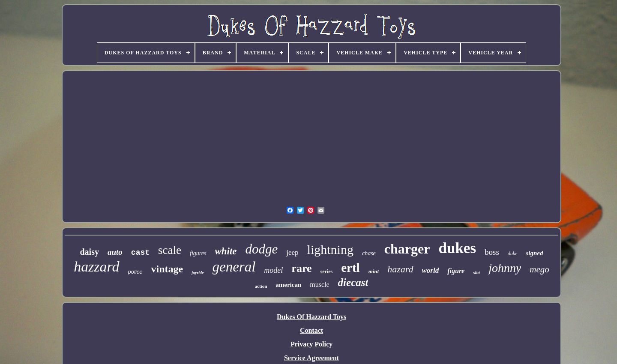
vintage (167, 269)
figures (198, 253)
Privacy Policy (311, 344)
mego (539, 269)
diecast (353, 282)
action (261, 286)
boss (492, 252)
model (273, 270)
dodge (262, 249)
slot (476, 272)
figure (456, 271)
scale (170, 250)
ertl (350, 268)
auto (115, 252)
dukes (457, 248)
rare (301, 268)
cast (140, 253)
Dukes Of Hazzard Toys (311, 317)
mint (374, 271)
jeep (292, 252)
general (234, 267)
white (226, 251)
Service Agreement (311, 358)
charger (407, 249)
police (135, 272)
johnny (505, 268)
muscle (319, 285)
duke (513, 254)
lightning (330, 249)
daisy (90, 252)
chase (369, 253)
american (288, 285)
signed (534, 253)
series (327, 272)
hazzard (96, 267)
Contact (311, 330)
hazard (400, 269)
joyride (198, 273)
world (431, 270)
